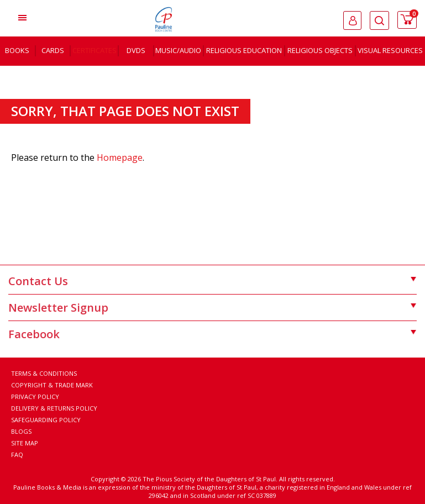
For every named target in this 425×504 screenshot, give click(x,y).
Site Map (25, 443)
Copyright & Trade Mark (52, 385)
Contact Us (213, 281)
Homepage (120, 158)
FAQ (17, 455)
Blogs (21, 431)
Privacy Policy (35, 397)
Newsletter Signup (213, 308)
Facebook (213, 334)
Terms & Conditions (44, 373)
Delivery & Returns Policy (54, 408)
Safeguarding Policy (46, 420)
